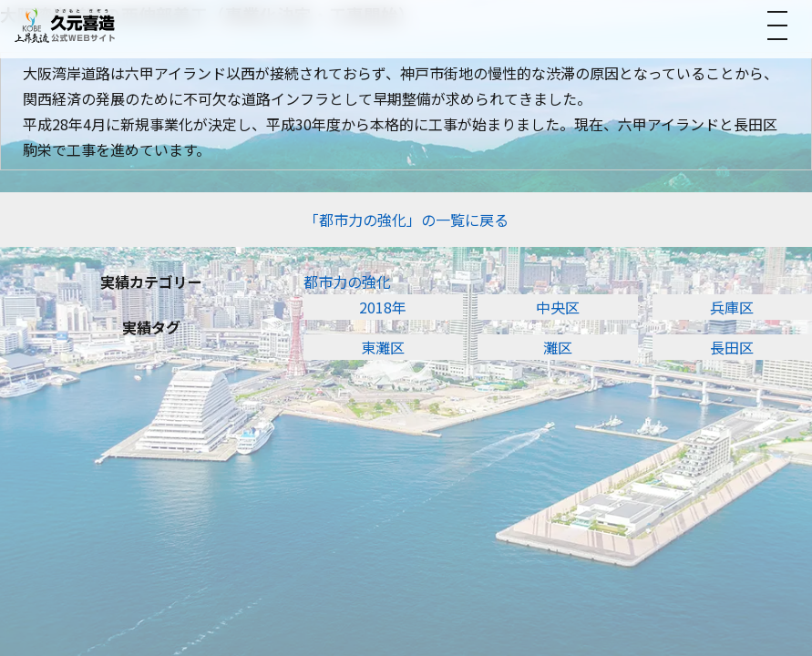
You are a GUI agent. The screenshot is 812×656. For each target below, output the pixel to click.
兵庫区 (732, 307)
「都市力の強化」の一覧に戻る (406, 220)
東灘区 (383, 347)
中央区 (558, 307)
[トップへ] (65, 25)
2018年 (383, 307)
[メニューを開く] (777, 26)
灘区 (558, 347)
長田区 (732, 347)
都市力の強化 (347, 282)
